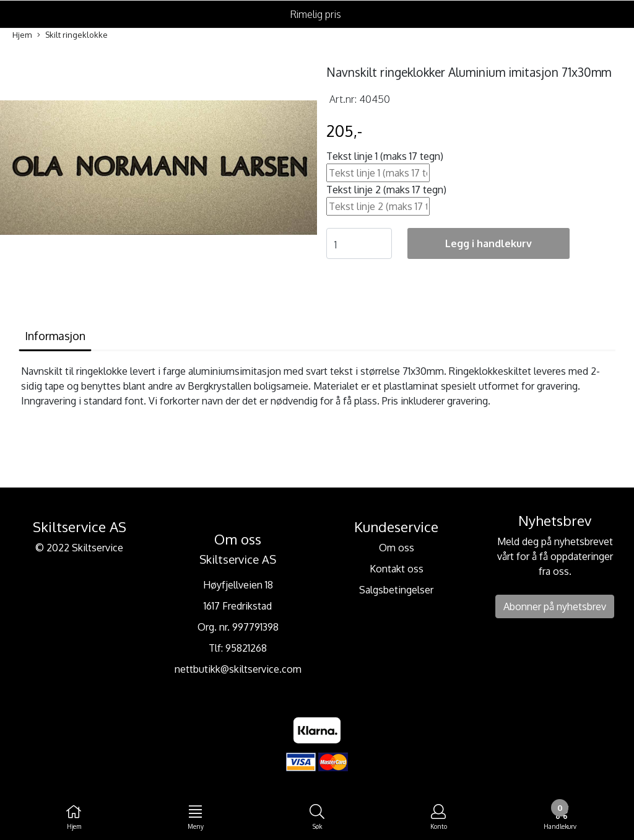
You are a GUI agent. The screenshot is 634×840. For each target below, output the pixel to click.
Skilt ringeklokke (72, 35)
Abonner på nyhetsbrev (555, 606)
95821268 (246, 648)
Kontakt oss (397, 569)
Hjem (22, 35)
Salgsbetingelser (396, 590)
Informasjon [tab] (55, 336)
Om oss (397, 548)
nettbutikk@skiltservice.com (238, 669)
